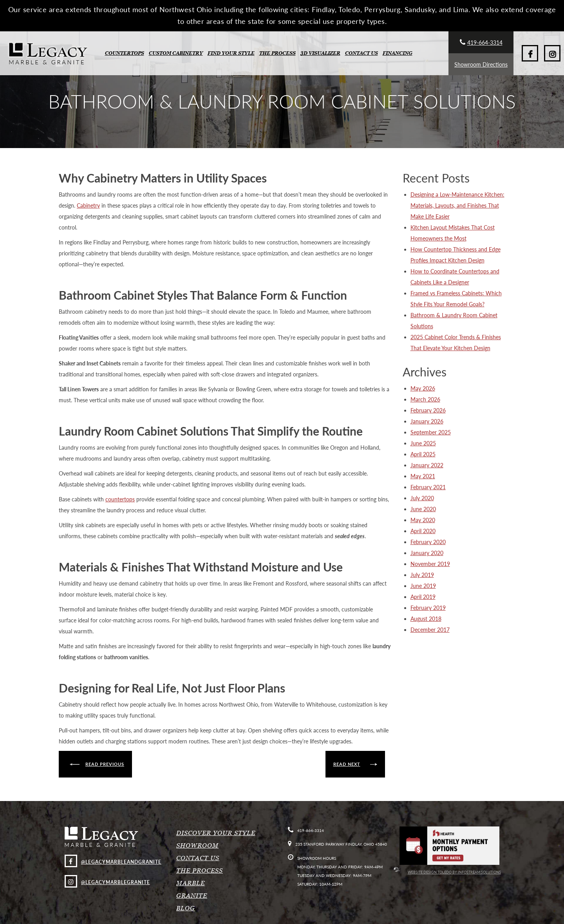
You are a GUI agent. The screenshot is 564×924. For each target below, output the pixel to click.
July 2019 (422, 575)
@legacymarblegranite (107, 882)
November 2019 (430, 564)
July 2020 (422, 498)
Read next (347, 764)
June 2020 (423, 509)
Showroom (197, 845)
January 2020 (427, 553)
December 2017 (430, 630)
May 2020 (423, 520)
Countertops (125, 53)
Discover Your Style (216, 833)
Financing (398, 53)
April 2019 (423, 597)
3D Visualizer (320, 53)
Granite (192, 895)
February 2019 (428, 608)
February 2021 (428, 487)
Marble (191, 883)
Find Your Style (231, 53)
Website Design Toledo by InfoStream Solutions (447, 872)
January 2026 (427, 421)
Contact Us (362, 53)
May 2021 (423, 476)
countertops (120, 499)
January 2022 (427, 465)
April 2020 (423, 531)
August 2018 (426, 619)
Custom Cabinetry (176, 53)
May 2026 (423, 388)
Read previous (105, 764)
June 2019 (423, 586)
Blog (186, 908)
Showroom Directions (481, 64)
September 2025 (431, 432)
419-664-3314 (481, 42)
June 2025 (423, 443)
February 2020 (428, 542)
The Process (277, 53)
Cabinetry (88, 205)
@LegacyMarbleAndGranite (113, 862)
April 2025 (423, 454)
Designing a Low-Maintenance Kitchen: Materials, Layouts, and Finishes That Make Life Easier (457, 205)
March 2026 (425, 399)
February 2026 (428, 410)
